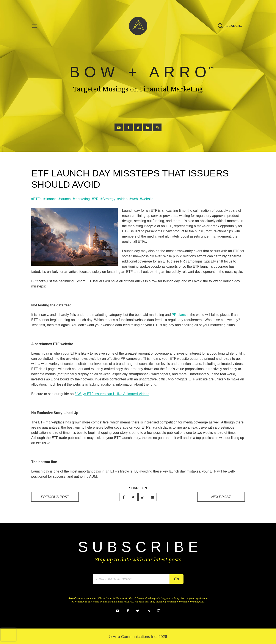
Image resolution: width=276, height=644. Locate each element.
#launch (65, 199)
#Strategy (108, 199)
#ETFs (36, 199)
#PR (95, 199)
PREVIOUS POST (55, 497)
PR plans (179, 315)
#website (147, 199)
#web (134, 199)
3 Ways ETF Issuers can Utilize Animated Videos (112, 394)
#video (122, 199)
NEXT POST (221, 497)
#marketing (81, 199)
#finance (50, 199)
